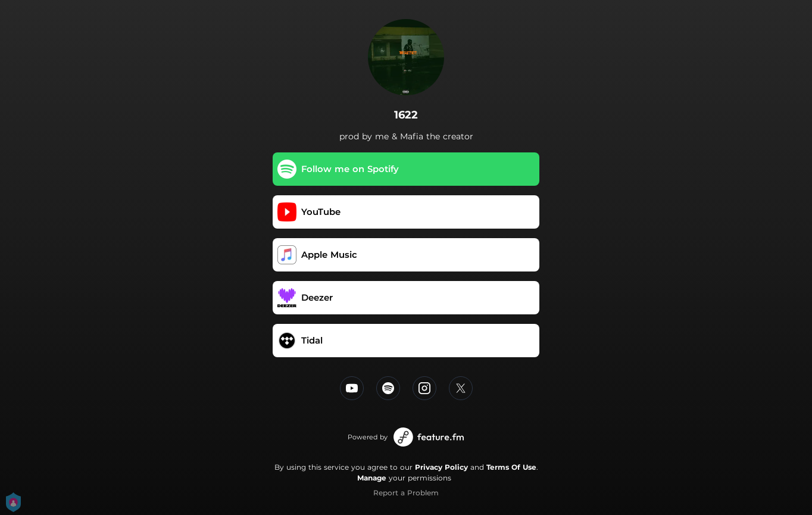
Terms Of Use (511, 467)
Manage (372, 478)
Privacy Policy (441, 467)
